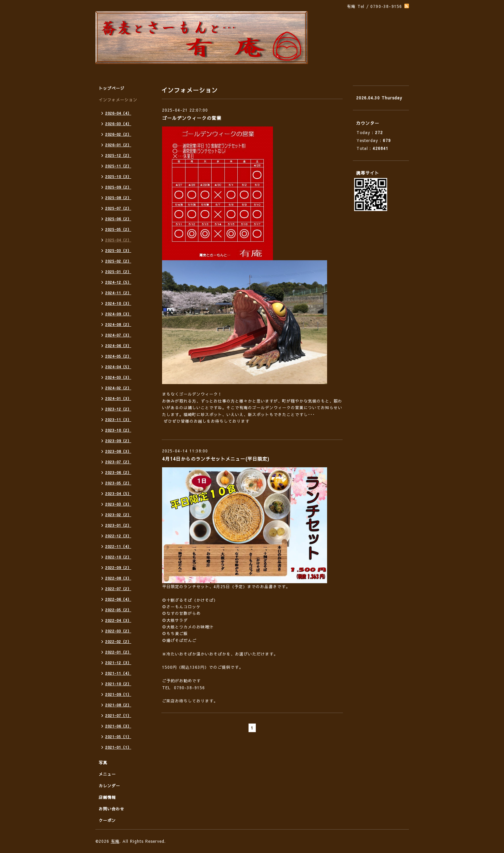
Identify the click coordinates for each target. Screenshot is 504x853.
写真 (103, 763)
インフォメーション (118, 100)
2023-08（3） (118, 451)
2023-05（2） (118, 483)
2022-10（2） (118, 557)
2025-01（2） (118, 272)
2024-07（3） (118, 335)
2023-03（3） (118, 504)
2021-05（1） (118, 737)
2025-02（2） (118, 261)
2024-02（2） (118, 388)
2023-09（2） (118, 441)
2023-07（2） (118, 462)
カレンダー (109, 786)
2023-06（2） (118, 472)
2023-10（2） (118, 430)
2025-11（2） (118, 166)
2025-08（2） (118, 198)
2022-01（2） (118, 652)
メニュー (107, 774)
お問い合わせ (112, 809)
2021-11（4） (118, 673)
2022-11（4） (118, 546)
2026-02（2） (118, 134)
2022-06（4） (118, 599)
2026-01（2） (118, 145)
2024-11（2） (118, 293)
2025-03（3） (118, 250)
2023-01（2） (118, 525)
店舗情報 (107, 797)
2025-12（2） (118, 155)
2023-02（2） (118, 515)
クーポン (107, 820)
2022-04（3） (118, 620)
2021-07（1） (118, 715)
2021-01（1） (118, 747)
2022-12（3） (118, 536)
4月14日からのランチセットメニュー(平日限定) (216, 459)
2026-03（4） (118, 124)
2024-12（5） (118, 282)
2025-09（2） (118, 187)
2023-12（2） (118, 409)
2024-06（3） (118, 346)
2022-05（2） (118, 610)
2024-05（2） (118, 356)
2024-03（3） (118, 377)
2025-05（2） (118, 229)
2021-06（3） (118, 726)
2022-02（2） (118, 641)
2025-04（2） (118, 240)
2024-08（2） (118, 324)
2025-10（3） (118, 177)
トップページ (112, 88)
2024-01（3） (118, 398)
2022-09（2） (118, 568)
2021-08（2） (118, 705)
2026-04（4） (118, 113)
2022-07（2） (118, 589)
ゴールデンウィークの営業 (192, 118)
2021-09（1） (118, 694)
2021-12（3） (118, 663)
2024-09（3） (118, 314)
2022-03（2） (118, 631)
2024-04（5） (118, 367)
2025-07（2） (118, 208)
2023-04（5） (118, 494)
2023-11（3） (118, 420)
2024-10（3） (118, 303)
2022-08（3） (118, 578)
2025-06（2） (118, 219)
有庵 (115, 841)
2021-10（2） (118, 684)
